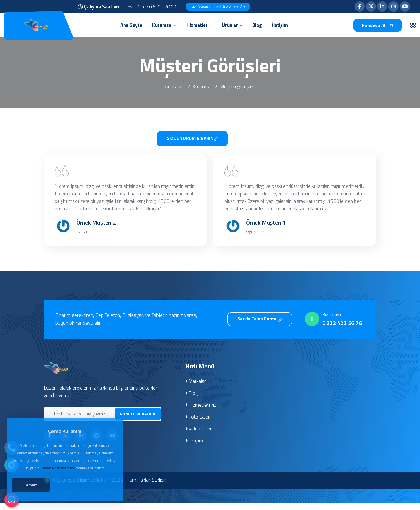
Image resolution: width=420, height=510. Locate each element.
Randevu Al (378, 25)
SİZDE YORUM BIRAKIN (193, 138)
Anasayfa (175, 86)
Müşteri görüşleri (237, 86)
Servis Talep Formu (260, 326)
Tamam (32, 485)
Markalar (196, 388)
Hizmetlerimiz (201, 412)
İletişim (194, 448)
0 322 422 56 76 (218, 6)
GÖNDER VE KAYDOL (138, 421)
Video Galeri (199, 436)
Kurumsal (202, 86)
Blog (191, 400)
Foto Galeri (198, 424)
